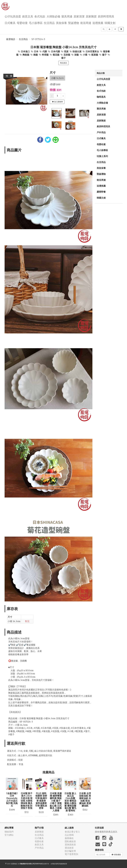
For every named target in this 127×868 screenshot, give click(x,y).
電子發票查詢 (71, 854)
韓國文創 (110, 23)
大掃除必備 (53, 16)
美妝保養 (61, 23)
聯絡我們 (9, 832)
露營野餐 (101, 192)
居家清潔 (79, 16)
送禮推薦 (98, 23)
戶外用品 (101, 132)
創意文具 (28, 16)
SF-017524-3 (38, 39)
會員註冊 (69, 832)
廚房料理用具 (106, 16)
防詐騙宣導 (70, 851)
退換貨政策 (70, 845)
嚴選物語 (11, 39)
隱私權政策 (70, 841)
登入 (78, 832)
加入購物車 (57, 102)
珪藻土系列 (102, 156)
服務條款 (69, 838)
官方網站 (9, 835)
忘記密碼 (69, 835)
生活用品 (49, 23)
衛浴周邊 (86, 23)
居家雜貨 (91, 16)
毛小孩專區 (36, 23)
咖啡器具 (101, 97)
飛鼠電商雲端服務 (58, 864)
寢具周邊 (67, 16)
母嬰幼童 (22, 23)
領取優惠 (116, 855)
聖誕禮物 (74, 23)
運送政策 (69, 848)
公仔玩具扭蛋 (13, 16)
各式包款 (40, 16)
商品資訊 (63, 63)
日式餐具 (10, 23)
